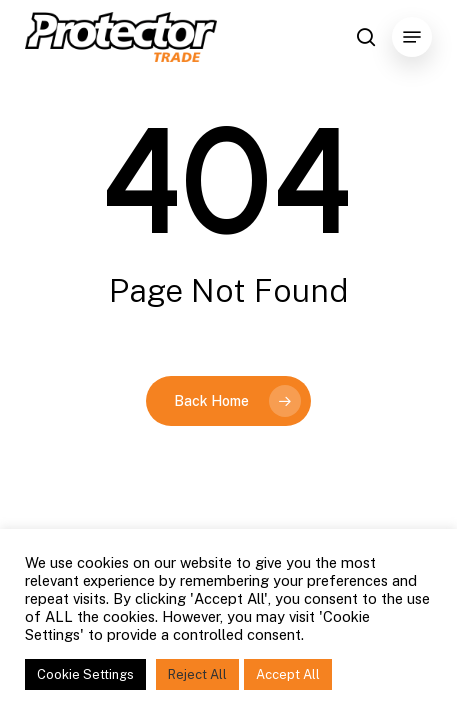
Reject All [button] (197, 674)
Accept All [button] (288, 674)
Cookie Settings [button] (85, 674)
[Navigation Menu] (412, 37)
